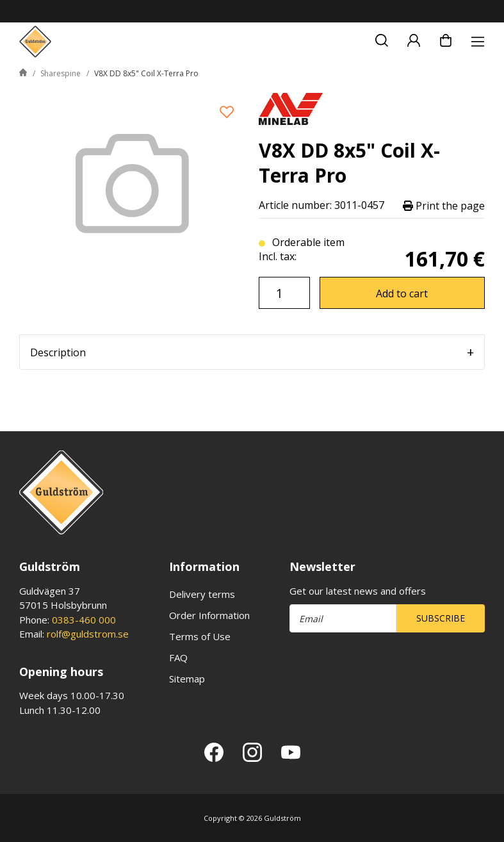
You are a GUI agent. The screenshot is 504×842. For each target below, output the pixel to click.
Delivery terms (202, 594)
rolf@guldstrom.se (88, 634)
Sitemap (187, 679)
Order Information (209, 615)
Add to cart (402, 293)
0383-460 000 (84, 620)
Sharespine (61, 73)
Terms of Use (200, 636)
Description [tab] (58, 352)
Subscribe (441, 618)
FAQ (178, 657)
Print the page (444, 205)
